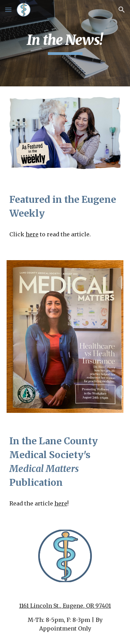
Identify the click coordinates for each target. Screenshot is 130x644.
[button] (8, 10)
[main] (65, 43)
